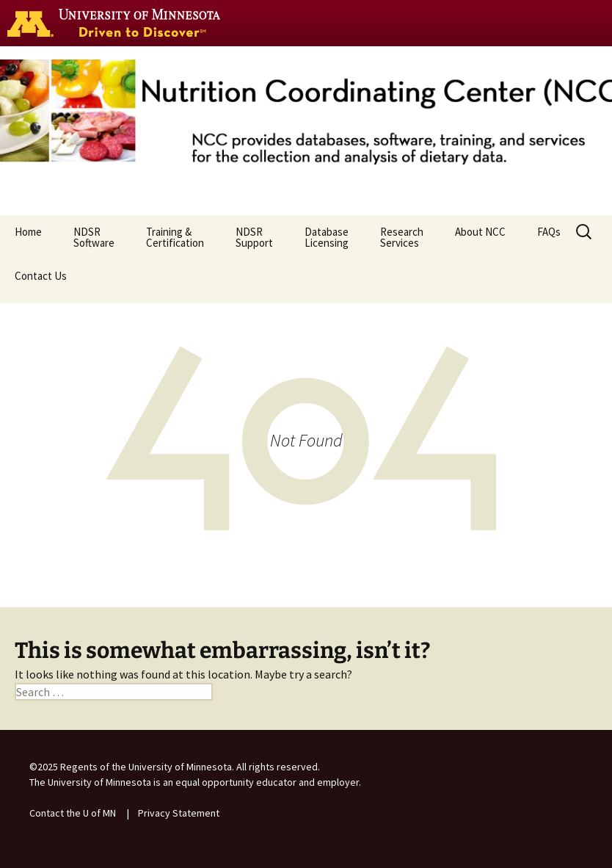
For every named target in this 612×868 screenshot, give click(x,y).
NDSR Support (254, 237)
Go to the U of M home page (117, 23)
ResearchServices (402, 237)
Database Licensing (327, 237)
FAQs (549, 237)
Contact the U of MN (73, 813)
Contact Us (41, 281)
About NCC (480, 237)
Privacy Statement (179, 813)
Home (28, 237)
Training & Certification (175, 237)
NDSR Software (94, 237)
